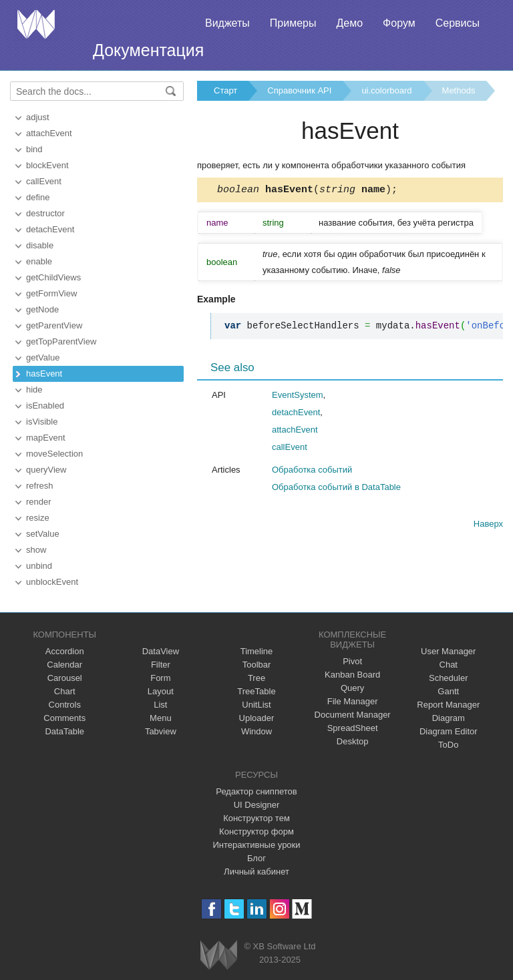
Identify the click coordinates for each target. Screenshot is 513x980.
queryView (46, 470)
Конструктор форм (256, 831)
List (160, 705)
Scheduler (449, 678)
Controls (65, 705)
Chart (65, 691)
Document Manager (353, 715)
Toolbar (257, 665)
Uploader (257, 718)
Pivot (352, 661)
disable (40, 245)
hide (34, 390)
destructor (45, 213)
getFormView (51, 293)
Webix (219, 955)
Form (160, 678)
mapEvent (46, 438)
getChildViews (53, 277)
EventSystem (298, 397)
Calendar (64, 665)
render (39, 502)
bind (34, 149)
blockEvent (47, 165)
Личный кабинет (256, 872)
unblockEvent (52, 582)
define (38, 197)
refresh (39, 486)
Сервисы (458, 23)
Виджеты (227, 23)
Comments (64, 718)
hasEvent (44, 374)
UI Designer (257, 805)
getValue (43, 357)
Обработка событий (312, 472)
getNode (42, 309)
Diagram (449, 718)
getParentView (54, 325)
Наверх (488, 526)
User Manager (448, 651)
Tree (256, 678)
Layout (161, 691)
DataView (161, 651)
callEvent (44, 181)
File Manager (353, 701)
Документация (148, 50)
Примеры (293, 23)
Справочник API (299, 90)
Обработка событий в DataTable (336, 489)
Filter (161, 665)
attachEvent (49, 133)
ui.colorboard (386, 90)
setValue (43, 534)
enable (39, 261)
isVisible (42, 422)
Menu (161, 718)
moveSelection (54, 454)
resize (38, 518)
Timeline (257, 651)
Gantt (448, 691)
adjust (38, 117)
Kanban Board (352, 675)
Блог (256, 858)
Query (352, 688)
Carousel (65, 678)
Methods (459, 90)
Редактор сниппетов (256, 791)
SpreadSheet (353, 728)
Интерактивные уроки (256, 845)
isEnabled (45, 406)
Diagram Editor (449, 731)
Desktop (353, 741)
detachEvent (50, 229)
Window (256, 731)
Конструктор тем (256, 818)
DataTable (64, 731)
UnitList (256, 705)
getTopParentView (61, 341)
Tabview (161, 731)
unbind (39, 566)
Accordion (65, 651)
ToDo (448, 745)
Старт (225, 90)
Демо (349, 23)
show (36, 550)
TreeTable (256, 691)
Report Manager (448, 705)
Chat (449, 665)
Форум (399, 23)
